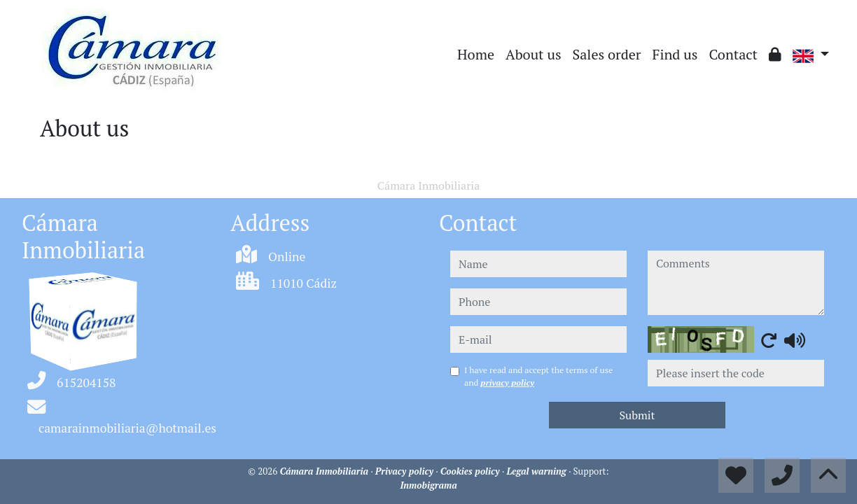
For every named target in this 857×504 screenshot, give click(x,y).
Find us (675, 54)
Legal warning (537, 471)
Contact (733, 54)
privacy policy (507, 383)
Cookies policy (471, 471)
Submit (637, 415)
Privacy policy (406, 471)
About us (534, 54)
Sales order (607, 54)
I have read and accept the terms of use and (538, 376)
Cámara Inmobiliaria (326, 471)
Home (476, 54)
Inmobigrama (428, 485)
